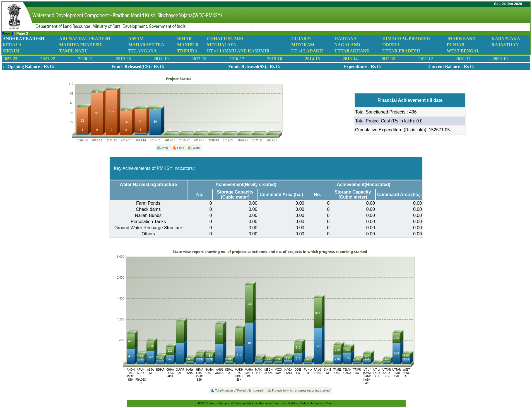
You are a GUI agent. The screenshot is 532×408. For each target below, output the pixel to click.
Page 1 (8, 33)
